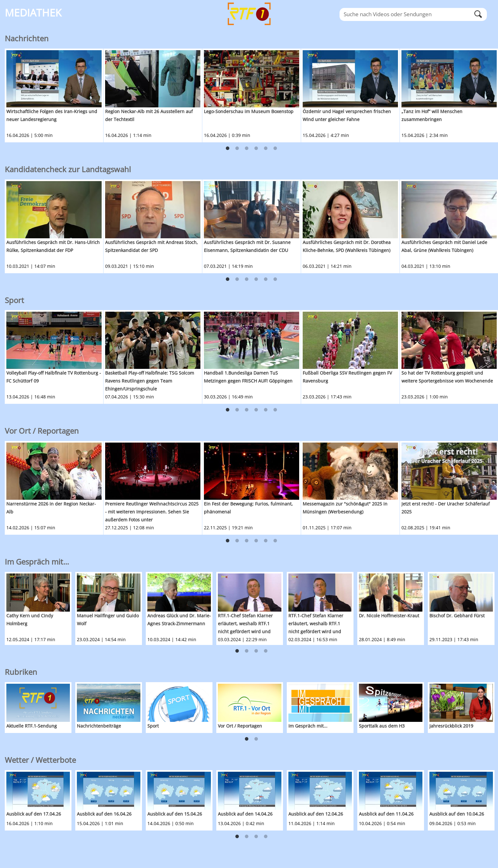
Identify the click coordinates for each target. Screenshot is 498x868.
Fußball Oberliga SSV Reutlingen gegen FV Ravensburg (347, 377)
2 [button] (237, 148)
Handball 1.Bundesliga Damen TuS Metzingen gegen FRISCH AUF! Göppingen (248, 377)
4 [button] (256, 148)
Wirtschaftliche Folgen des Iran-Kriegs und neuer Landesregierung (52, 115)
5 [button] (266, 148)
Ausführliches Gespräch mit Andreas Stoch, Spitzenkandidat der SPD (151, 246)
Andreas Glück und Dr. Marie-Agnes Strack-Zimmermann (179, 620)
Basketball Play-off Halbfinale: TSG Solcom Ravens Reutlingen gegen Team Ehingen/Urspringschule (150, 381)
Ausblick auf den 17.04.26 (34, 814)
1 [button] (228, 148)
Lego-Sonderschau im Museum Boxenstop (249, 111)
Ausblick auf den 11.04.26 (386, 814)
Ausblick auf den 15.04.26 (175, 814)
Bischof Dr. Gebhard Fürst (457, 616)
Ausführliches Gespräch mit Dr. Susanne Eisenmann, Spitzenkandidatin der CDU (247, 246)
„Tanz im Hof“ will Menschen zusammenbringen (432, 115)
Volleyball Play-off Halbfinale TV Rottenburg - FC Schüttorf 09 (54, 377)
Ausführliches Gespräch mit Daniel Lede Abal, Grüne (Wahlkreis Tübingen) (444, 246)
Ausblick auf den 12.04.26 (316, 814)
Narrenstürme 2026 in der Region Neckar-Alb (51, 508)
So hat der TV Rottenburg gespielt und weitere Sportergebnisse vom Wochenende (447, 377)
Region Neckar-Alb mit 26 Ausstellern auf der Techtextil (149, 115)
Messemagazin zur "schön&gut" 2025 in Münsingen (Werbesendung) (345, 508)
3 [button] (247, 148)
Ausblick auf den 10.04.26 (457, 814)
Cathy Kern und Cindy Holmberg (30, 620)
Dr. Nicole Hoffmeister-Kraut (389, 616)
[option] (54, 95)
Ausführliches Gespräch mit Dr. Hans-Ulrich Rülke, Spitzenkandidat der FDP (53, 246)
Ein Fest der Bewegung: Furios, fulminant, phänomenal (248, 508)
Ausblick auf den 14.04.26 (245, 814)
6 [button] (275, 148)
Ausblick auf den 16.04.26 (104, 814)
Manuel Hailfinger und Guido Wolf (108, 620)
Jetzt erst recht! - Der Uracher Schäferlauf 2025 (446, 508)
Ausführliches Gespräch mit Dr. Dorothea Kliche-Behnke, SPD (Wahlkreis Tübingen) (347, 246)
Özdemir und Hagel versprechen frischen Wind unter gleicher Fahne (347, 115)
